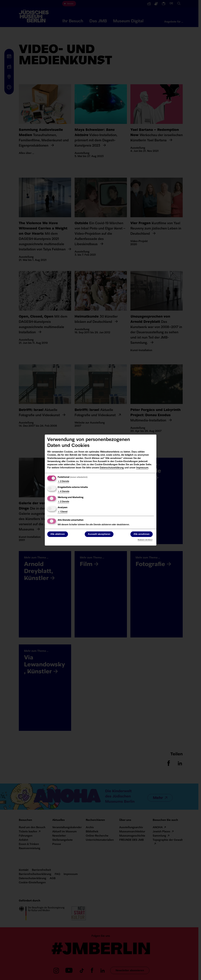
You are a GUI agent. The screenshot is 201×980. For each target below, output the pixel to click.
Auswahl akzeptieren (99, 534)
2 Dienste (63, 481)
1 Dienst (63, 512)
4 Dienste (64, 492)
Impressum (142, 468)
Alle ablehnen (58, 534)
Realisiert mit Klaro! (145, 540)
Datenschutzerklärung (112, 468)
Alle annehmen (142, 534)
